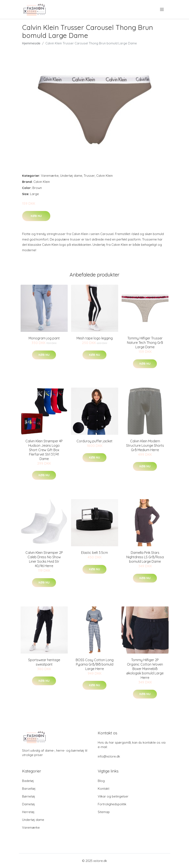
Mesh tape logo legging (95, 338)
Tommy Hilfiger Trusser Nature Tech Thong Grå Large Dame (145, 343)
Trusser (89, 176)
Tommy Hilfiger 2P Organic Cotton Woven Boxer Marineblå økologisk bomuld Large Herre (145, 669)
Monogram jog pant (44, 338)
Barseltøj (29, 789)
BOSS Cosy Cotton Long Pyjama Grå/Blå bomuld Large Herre (95, 664)
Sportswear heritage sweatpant (44, 662)
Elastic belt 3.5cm (94, 553)
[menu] (162, 9)
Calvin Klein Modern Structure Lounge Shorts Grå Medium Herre (145, 445)
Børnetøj (29, 796)
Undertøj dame (71, 176)
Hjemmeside (31, 43)
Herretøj (28, 812)
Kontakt (104, 789)
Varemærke (50, 176)
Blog (101, 781)
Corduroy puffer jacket (94, 441)
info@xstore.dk (109, 756)
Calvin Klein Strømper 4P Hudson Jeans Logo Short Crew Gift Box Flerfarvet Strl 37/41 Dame (44, 450)
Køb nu (36, 216)
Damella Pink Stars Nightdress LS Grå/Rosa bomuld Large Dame (145, 557)
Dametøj (28, 804)
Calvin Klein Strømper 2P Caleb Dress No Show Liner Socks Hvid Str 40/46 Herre (44, 559)
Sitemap (104, 812)
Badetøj (28, 781)
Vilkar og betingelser (113, 796)
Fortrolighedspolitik (112, 804)
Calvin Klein (104, 176)
